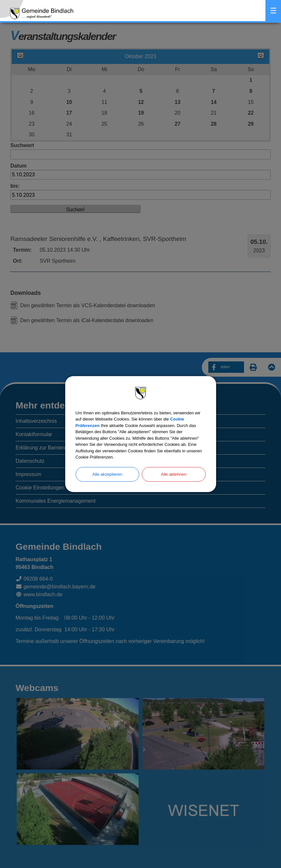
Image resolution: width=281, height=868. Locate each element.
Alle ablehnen (174, 474)
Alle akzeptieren (108, 474)
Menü (273, 11)
